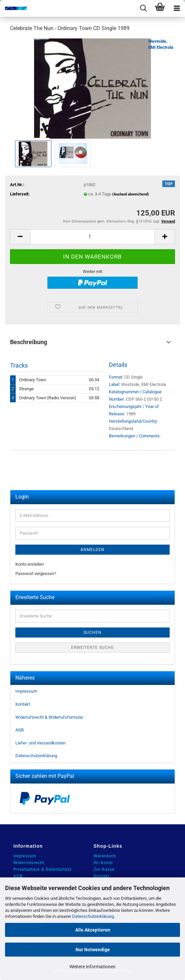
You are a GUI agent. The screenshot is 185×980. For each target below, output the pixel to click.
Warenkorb (105, 856)
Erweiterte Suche (93, 648)
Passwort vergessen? (36, 574)
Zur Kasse (104, 869)
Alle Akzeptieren (93, 930)
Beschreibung (29, 342)
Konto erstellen (30, 564)
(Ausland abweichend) (131, 194)
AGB (20, 730)
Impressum (26, 691)
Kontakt (23, 704)
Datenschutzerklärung (93, 916)
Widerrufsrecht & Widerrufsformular (49, 717)
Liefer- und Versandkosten (40, 743)
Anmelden (93, 550)
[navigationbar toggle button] (177, 8)
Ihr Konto (103, 863)
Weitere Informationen (93, 967)
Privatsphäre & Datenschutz (43, 869)
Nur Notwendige (93, 950)
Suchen (93, 633)
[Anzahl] (93, 237)
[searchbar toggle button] (143, 8)
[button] (20, 237)
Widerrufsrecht (29, 863)
